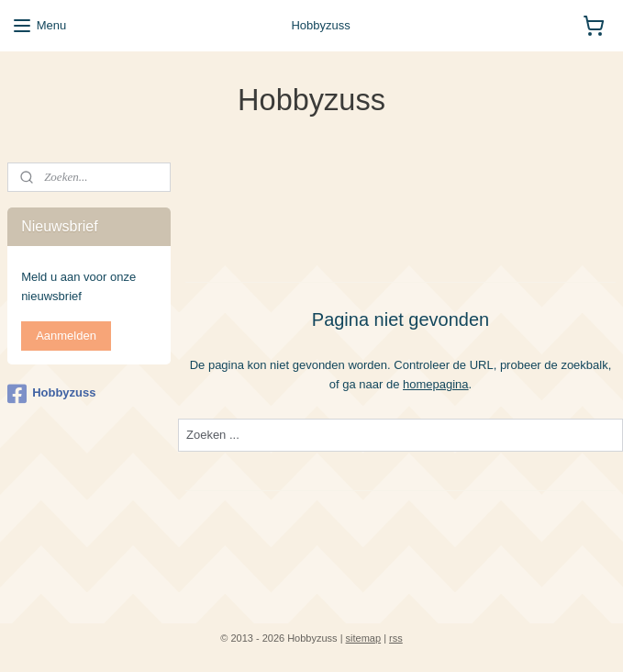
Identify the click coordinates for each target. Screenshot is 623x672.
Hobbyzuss (51, 394)
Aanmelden (66, 336)
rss (396, 638)
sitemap (364, 638)
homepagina (436, 383)
